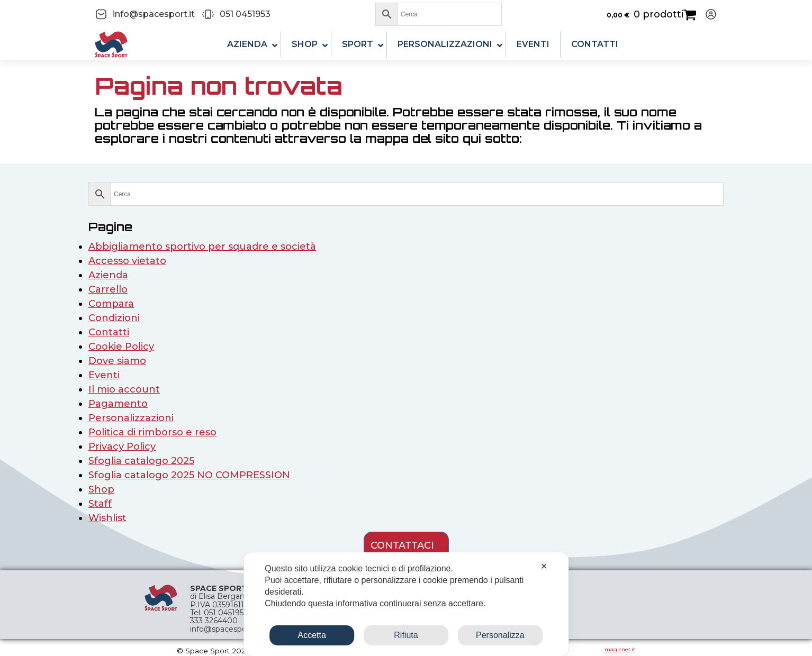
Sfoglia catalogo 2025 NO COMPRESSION (189, 475)
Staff (100, 504)
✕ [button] (544, 566)
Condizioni (114, 318)
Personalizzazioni (131, 418)
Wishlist (107, 518)
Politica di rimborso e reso (152, 432)
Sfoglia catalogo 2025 (141, 461)
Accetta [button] (312, 635)
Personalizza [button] (500, 635)
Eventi (104, 375)
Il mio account (124, 389)
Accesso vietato (127, 261)
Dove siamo (117, 361)
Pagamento (118, 404)
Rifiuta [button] (406, 635)
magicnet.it (620, 649)
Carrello (108, 289)
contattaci (402, 545)
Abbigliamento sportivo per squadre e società (202, 247)
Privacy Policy (122, 447)
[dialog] (406, 604)
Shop (101, 489)
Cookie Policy (121, 347)
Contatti (109, 332)
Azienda (108, 275)
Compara (111, 304)
